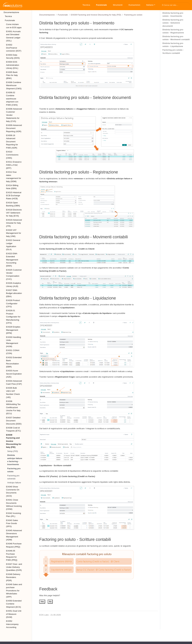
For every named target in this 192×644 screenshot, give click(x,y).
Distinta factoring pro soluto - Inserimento (173, 14)
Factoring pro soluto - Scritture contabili (173, 51)
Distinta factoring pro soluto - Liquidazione (173, 45)
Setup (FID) (13, 451)
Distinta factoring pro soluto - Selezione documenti (173, 23)
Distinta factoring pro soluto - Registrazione (173, 31)
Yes (42, 602)
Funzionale (63, 15)
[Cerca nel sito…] (175, 5)
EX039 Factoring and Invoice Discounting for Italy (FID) (96, 15)
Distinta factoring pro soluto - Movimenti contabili (176, 38)
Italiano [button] (150, 5)
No (50, 602)
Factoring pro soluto (14, 470)
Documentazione (47, 15)
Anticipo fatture (14, 483)
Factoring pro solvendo (13, 477)
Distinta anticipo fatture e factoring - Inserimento (15, 460)
